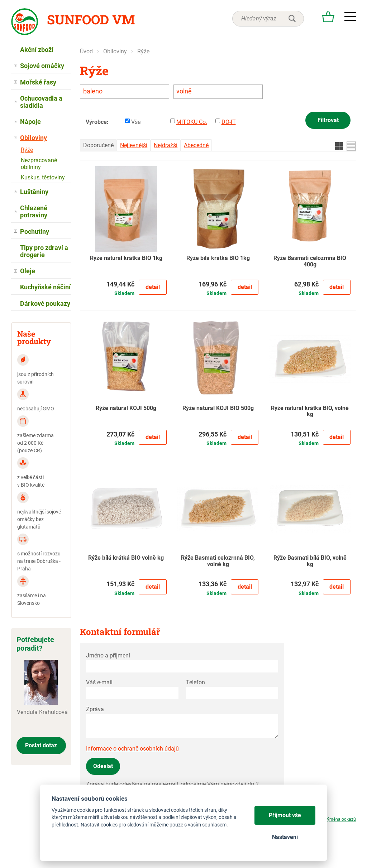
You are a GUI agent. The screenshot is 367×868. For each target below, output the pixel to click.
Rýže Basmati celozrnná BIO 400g (310, 261)
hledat (292, 19)
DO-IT (229, 122)
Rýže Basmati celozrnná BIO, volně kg (218, 561)
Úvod (86, 51)
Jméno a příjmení (108, 655)
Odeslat (103, 766)
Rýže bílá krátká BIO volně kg (126, 558)
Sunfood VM (91, 19)
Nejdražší (166, 145)
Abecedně (196, 145)
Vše (136, 122)
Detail (153, 287)
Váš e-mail (99, 682)
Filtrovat (328, 120)
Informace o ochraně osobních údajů (132, 749)
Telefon (196, 682)
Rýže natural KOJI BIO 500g (218, 408)
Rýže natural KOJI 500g (126, 408)
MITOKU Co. (192, 122)
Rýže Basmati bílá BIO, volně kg (310, 561)
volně (184, 91)
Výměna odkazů (340, 819)
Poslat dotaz (41, 745)
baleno (93, 91)
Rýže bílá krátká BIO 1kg (218, 258)
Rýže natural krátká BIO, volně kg (310, 411)
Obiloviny (115, 51)
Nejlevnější (134, 145)
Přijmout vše (285, 815)
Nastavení (285, 837)
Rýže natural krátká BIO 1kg (126, 258)
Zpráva (95, 709)
